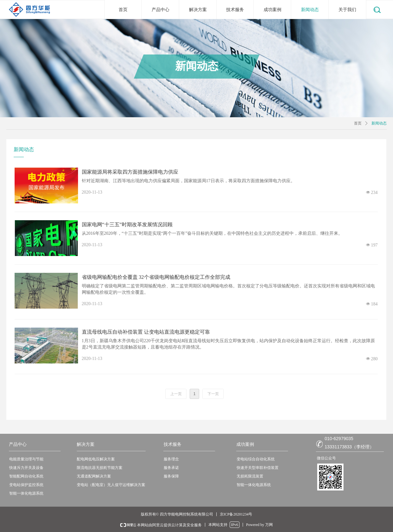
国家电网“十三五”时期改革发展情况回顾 (127, 224)
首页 (358, 123)
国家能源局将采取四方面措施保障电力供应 (130, 172)
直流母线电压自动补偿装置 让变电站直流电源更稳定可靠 (146, 332)
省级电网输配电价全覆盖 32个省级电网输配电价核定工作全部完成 (156, 277)
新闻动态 (379, 123)
